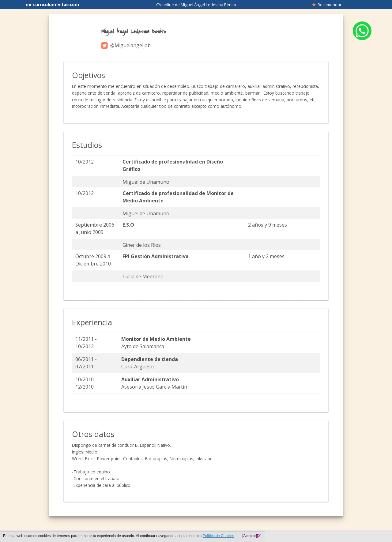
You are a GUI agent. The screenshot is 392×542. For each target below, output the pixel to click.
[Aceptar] (250, 536)
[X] (259, 536)
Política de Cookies (219, 536)
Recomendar (327, 5)
